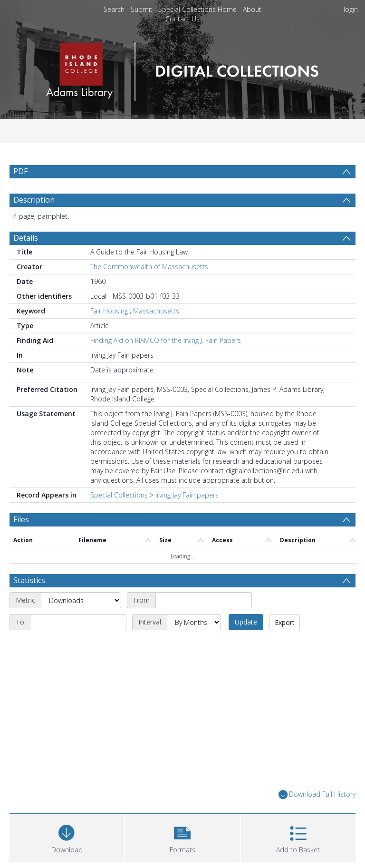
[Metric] (81, 600)
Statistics (29, 580)
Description (34, 200)
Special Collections (119, 495)
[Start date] (204, 600)
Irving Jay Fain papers (187, 495)
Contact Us (182, 19)
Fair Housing (109, 311)
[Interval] (194, 622)
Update (246, 622)
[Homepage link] (182, 69)
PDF (20, 171)
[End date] (78, 622)
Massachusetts (156, 311)
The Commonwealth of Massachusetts (149, 267)
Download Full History (317, 795)
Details (26, 238)
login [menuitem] (351, 9)
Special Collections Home (197, 9)
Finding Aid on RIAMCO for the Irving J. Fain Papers (166, 340)
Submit (142, 9)
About (252, 9)
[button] (182, 837)
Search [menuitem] (114, 9)
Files (21, 519)
